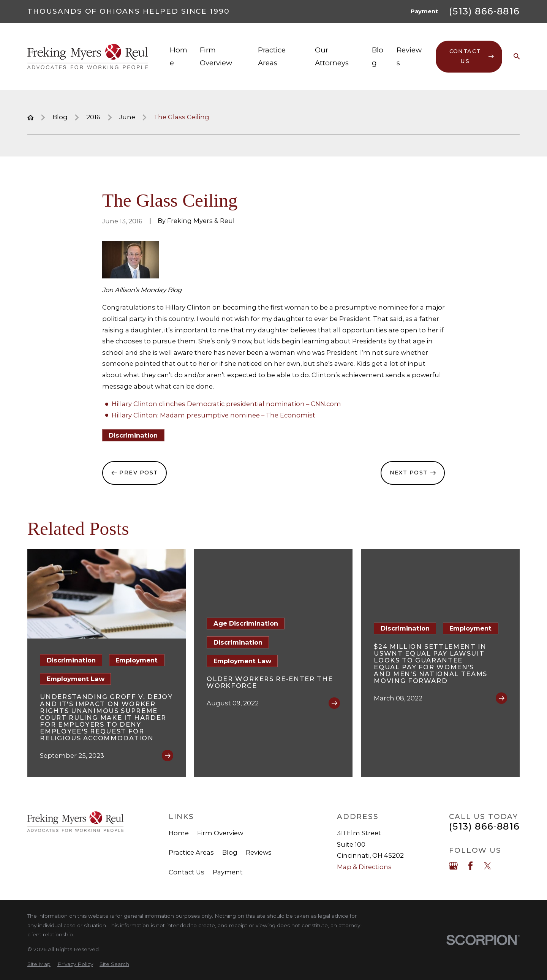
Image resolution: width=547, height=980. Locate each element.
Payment (424, 11)
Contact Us (187, 872)
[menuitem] (39, 964)
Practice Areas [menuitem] (272, 56)
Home (179, 833)
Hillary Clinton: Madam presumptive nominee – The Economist (213, 415)
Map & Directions (364, 867)
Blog (230, 852)
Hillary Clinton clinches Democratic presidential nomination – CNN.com (226, 404)
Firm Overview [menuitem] (216, 56)
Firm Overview (220, 833)
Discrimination (133, 435)
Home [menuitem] (179, 56)
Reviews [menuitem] (409, 56)
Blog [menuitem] (378, 56)
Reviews (259, 852)
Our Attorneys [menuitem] (332, 56)
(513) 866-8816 (484, 11)
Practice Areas (191, 852)
